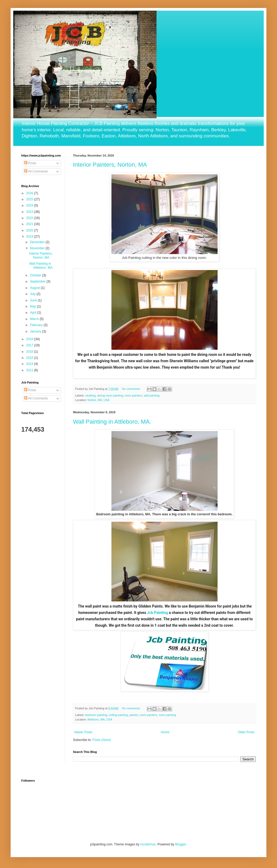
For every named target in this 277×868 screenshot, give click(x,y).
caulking (90, 395)
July (33, 294)
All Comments (36, 171)
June (34, 300)
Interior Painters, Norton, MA (110, 165)
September (38, 281)
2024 (30, 205)
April (34, 313)
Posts (30, 163)
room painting (167, 715)
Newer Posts (83, 732)
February (37, 325)
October (36, 275)
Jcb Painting (157, 613)
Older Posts (246, 732)
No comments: (132, 389)
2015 (30, 358)
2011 (30, 370)
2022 (30, 218)
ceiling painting (118, 715)
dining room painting (110, 395)
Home (165, 732)
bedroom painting (96, 715)
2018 (30, 339)
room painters (133, 395)
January (36, 331)
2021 (30, 224)
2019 (30, 237)
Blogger (181, 844)
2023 (30, 212)
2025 (30, 199)
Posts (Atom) (101, 740)
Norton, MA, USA (99, 400)
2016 (30, 352)
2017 (30, 345)
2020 (30, 230)
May (33, 306)
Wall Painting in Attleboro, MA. (112, 422)
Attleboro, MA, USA (100, 719)
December (38, 242)
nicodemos (148, 844)
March (35, 319)
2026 (30, 193)
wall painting (152, 395)
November (38, 248)
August (35, 288)
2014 (30, 364)
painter (134, 715)
